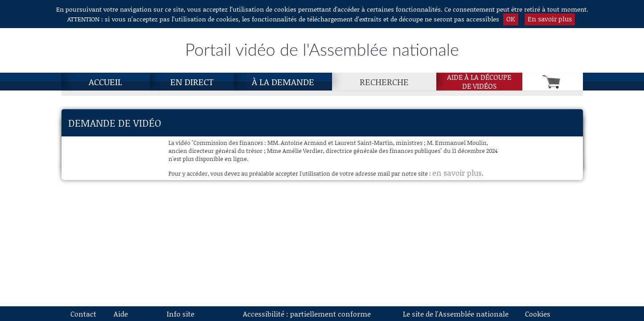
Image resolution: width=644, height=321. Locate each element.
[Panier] (553, 82)
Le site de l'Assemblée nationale (456, 314)
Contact (83, 314)
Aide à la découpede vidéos (479, 82)
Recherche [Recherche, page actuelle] (384, 82)
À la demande (283, 82)
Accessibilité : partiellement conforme (307, 314)
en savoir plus (457, 173)
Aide (121, 314)
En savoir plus (550, 19)
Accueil (105, 82)
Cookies (538, 314)
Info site (180, 314)
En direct (192, 82)
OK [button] (511, 19)
